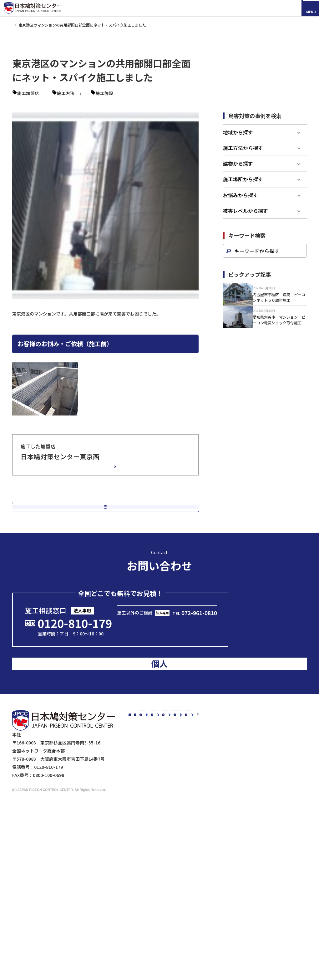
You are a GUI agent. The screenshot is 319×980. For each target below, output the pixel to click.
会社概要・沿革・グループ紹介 (170, 797)
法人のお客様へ (149, 913)
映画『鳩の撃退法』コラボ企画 (241, 926)
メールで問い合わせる (169, 633)
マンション (50, 101)
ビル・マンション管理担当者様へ (172, 922)
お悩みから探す (241, 203)
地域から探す (238, 140)
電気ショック (201, 863)
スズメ (146, 855)
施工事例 (29, 25)
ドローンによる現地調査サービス (243, 919)
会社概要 (143, 772)
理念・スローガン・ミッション (170, 789)
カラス (146, 839)
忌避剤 (195, 880)
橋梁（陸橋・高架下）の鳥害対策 (250, 805)
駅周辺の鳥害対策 (235, 797)
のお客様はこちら (273, 646)
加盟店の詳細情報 (92, 472)
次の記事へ (155, 520)
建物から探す (238, 171)
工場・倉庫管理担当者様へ (166, 930)
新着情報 (143, 728)
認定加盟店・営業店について (204, 746)
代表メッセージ (155, 780)
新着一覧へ (108, 520)
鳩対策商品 (193, 830)
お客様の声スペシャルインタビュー (210, 728)
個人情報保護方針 (230, 940)
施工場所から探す (243, 187)
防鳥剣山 (197, 855)
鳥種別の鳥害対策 (193, 737)
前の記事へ (56, 520)
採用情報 (41, 794)
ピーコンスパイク (109, 93)
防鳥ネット (199, 839)
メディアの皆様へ (230, 912)
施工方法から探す (243, 156)
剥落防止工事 (153, 938)
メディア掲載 (147, 737)
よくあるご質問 (190, 755)
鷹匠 (192, 888)
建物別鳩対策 (225, 772)
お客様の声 (186, 719)
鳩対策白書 (145, 746)
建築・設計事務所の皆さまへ (168, 946)
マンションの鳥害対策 (239, 789)
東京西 (50, 93)
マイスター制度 (228, 933)
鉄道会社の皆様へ (157, 954)
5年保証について (156, 805)
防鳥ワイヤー (201, 872)
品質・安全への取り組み (164, 813)
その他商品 (199, 896)
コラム (140, 709)
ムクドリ (148, 847)
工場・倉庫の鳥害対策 (239, 780)
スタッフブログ (149, 719)
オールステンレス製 (208, 847)
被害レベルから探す (246, 218)
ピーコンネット (146, 93)
